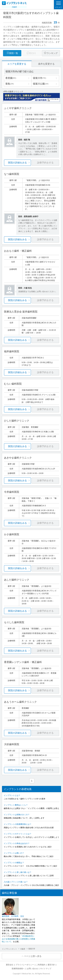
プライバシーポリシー (25, 965)
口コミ (33, 53)
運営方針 (51, 965)
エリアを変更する (17, 64)
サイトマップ (46, 969)
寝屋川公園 (41, 84)
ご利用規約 (41, 965)
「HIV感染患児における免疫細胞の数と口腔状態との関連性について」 (18, 939)
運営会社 (10, 965)
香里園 (11, 78)
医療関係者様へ (18, 969)
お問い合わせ (32, 969)
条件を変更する (46, 64)
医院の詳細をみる (17, 163)
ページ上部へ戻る (33, 956)
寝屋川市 (39, 78)
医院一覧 (14, 53)
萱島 (10, 84)
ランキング (52, 53)
